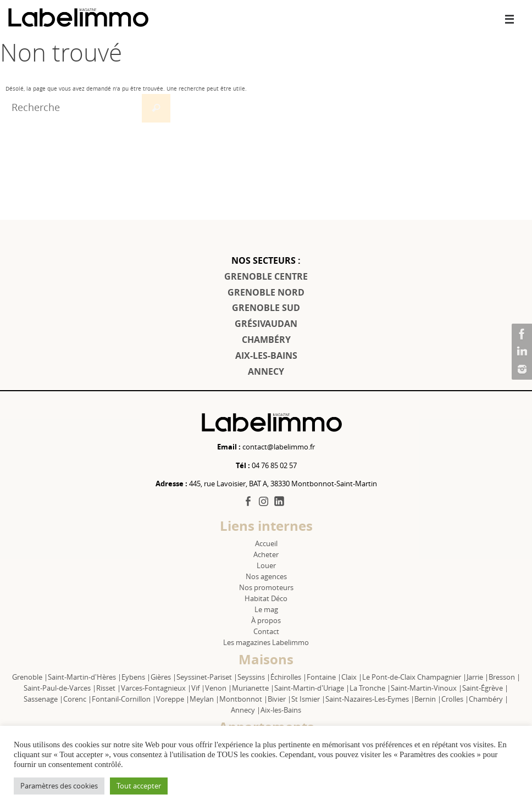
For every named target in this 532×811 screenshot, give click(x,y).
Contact (266, 631)
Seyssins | (254, 677)
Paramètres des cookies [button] (59, 786)
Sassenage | (43, 699)
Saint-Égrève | (485, 688)
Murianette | (253, 688)
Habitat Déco (266, 598)
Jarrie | (478, 677)
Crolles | (455, 699)
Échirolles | (289, 677)
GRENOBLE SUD (266, 308)
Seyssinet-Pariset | (207, 677)
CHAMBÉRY (266, 340)
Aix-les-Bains (281, 710)
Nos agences (266, 576)
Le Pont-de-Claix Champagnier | (414, 677)
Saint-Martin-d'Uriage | (312, 688)
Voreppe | (173, 699)
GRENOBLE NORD (266, 292)
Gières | (164, 677)
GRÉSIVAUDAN (266, 324)
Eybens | (136, 677)
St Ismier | (308, 699)
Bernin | (428, 699)
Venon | (218, 688)
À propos (266, 620)
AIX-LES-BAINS (266, 355)
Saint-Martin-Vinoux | (426, 688)
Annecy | (246, 710)
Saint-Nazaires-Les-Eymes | (370, 699)
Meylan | (204, 699)
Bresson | (505, 677)
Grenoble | (30, 677)
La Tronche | (370, 688)
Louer (266, 565)
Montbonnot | (243, 699)
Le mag (266, 609)
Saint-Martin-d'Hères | (85, 677)
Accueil (266, 543)
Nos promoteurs (266, 587)
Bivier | (279, 699)
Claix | (352, 677)
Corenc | (77, 699)
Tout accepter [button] (139, 786)
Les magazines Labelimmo (266, 642)
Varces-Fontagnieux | (156, 688)
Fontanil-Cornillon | (124, 699)
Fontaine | (324, 677)
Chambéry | (489, 699)
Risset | (109, 688)
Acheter (266, 554)
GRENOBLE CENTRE (266, 276)
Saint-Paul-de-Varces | (60, 688)
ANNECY (266, 371)
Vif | (198, 688)
